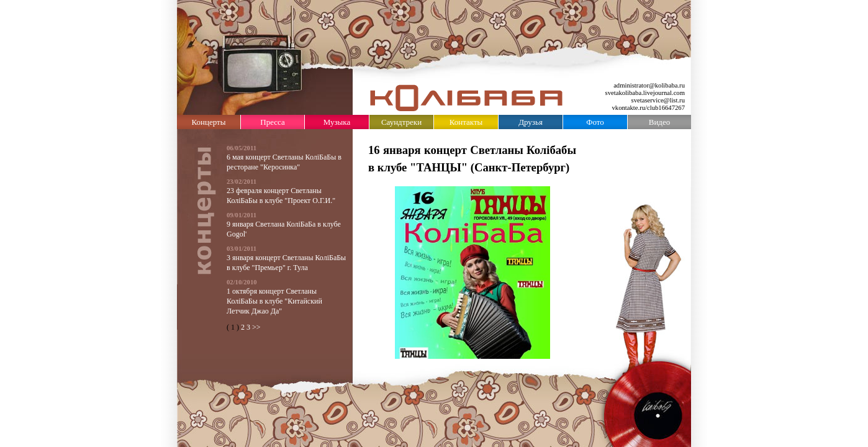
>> (256, 327)
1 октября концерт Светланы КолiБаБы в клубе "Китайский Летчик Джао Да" (274, 301)
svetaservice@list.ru (658, 100)
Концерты (209, 122)
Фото (595, 122)
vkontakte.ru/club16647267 (649, 108)
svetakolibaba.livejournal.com (645, 93)
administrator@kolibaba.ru (649, 85)
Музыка (337, 122)
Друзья (531, 122)
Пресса (272, 122)
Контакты (466, 122)
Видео (660, 122)
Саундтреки (401, 122)
